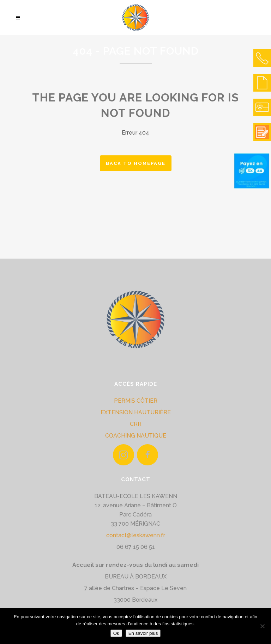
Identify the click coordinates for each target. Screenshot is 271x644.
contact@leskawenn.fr (136, 535)
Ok (116, 633)
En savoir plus (143, 633)
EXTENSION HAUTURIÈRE (136, 412)
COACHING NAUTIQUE (136, 436)
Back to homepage (136, 163)
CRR (136, 424)
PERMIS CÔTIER (136, 401)
